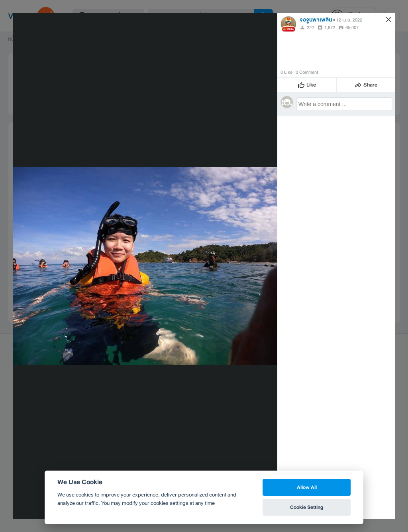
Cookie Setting (307, 507)
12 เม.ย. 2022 (349, 20)
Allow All (307, 487)
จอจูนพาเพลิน (316, 20)
